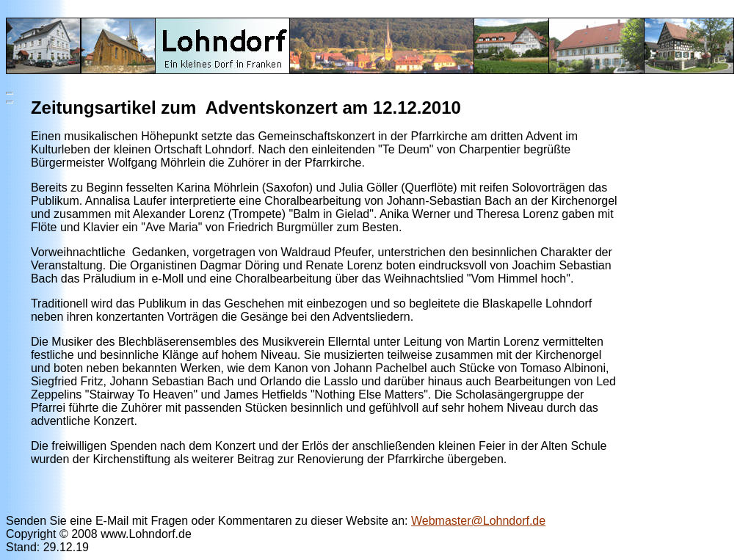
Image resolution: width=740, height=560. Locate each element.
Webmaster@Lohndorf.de (478, 521)
